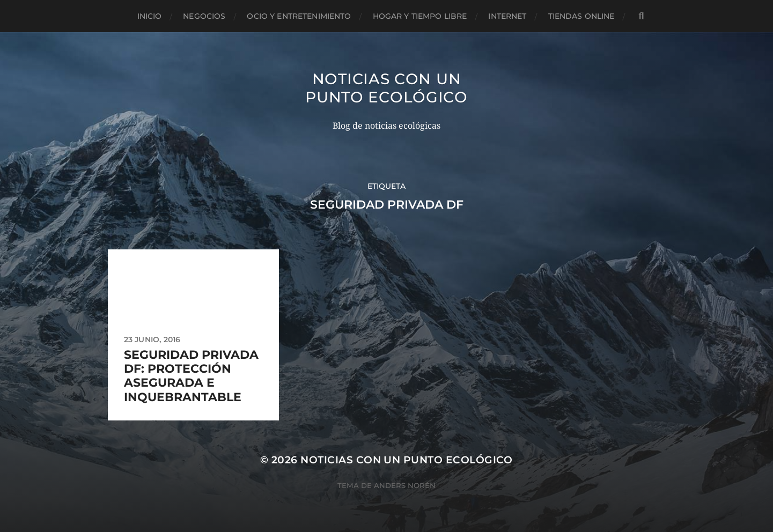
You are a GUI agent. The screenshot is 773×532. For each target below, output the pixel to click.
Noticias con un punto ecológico (386, 88)
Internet (507, 16)
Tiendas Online (581, 16)
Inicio (150, 16)
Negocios (204, 16)
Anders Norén (405, 485)
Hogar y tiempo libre (420, 16)
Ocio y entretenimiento (299, 16)
